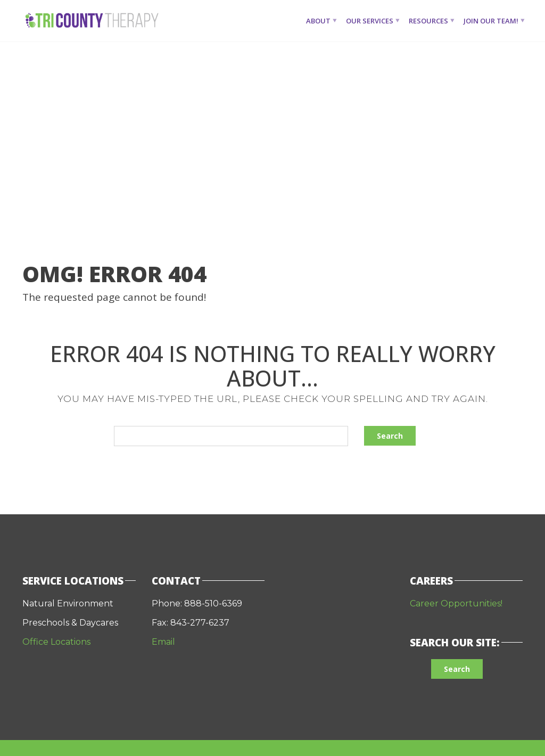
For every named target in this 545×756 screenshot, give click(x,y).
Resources (428, 21)
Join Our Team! (491, 21)
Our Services (370, 21)
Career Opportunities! (456, 603)
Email (164, 642)
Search (390, 436)
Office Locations (56, 642)
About (318, 21)
